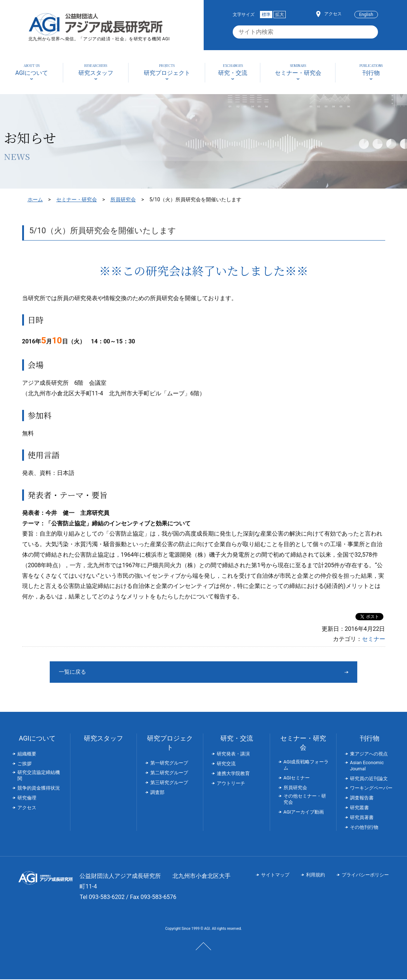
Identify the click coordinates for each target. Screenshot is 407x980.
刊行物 (370, 739)
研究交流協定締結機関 (39, 776)
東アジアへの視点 (369, 755)
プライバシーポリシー (365, 876)
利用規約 (316, 876)
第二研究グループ (169, 773)
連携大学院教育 (233, 774)
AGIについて (37, 739)
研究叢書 (359, 808)
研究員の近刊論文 (369, 779)
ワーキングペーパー (371, 789)
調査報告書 (362, 798)
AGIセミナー (297, 779)
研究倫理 (27, 798)
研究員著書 (362, 818)
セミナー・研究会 (77, 199)
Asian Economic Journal (367, 766)
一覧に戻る (176, 672)
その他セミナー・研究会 (305, 800)
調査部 (157, 793)
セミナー (374, 639)
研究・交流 (237, 739)
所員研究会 (123, 199)
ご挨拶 (25, 764)
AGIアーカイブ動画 (304, 813)
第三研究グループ (169, 783)
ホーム (35, 199)
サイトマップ (275, 876)
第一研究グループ (169, 764)
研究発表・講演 (233, 755)
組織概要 (27, 755)
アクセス (333, 14)
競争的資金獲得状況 (39, 789)
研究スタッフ (103, 739)
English (366, 15)
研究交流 (226, 764)
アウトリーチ (231, 784)
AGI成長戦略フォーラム (306, 766)
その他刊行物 (364, 828)
